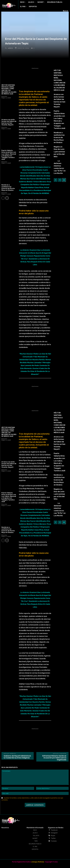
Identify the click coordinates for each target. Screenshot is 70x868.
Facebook (54, 834)
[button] (66, 11)
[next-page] (7, 202)
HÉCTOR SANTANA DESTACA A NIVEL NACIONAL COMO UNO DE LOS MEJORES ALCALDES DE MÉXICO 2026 (9, 93)
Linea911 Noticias (38, 865)
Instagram (54, 836)
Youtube (53, 845)
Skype (53, 839)
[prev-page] (3, 202)
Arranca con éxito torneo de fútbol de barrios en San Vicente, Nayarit (9, 126)
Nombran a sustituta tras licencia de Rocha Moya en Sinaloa (8, 191)
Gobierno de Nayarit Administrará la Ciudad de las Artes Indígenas (17, 760)
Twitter (53, 842)
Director (4, 100)
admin (10, 52)
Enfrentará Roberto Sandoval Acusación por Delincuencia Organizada (54, 761)
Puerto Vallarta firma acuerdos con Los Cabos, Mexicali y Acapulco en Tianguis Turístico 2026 (9, 158)
